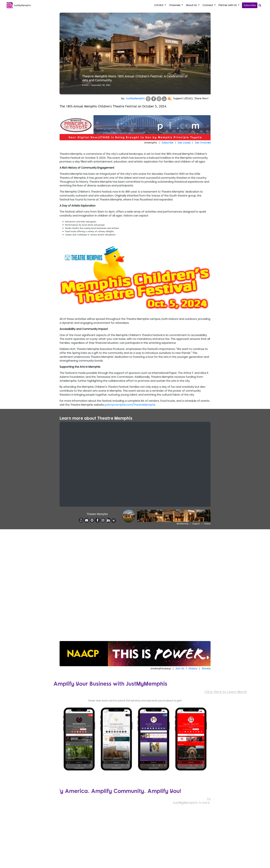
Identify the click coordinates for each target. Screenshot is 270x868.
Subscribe (250, 5)
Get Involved (203, 143)
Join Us (180, 669)
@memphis (151, 143)
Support (196, 524)
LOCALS (159, 5)
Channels (175, 5)
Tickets (207, 524)
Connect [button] (208, 5)
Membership (183, 524)
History (193, 669)
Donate (206, 669)
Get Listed (184, 143)
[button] (114, 521)
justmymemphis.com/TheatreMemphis (130, 405)
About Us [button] (192, 5)
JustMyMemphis (135, 98)
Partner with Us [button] (228, 5)
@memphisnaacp (161, 669)
